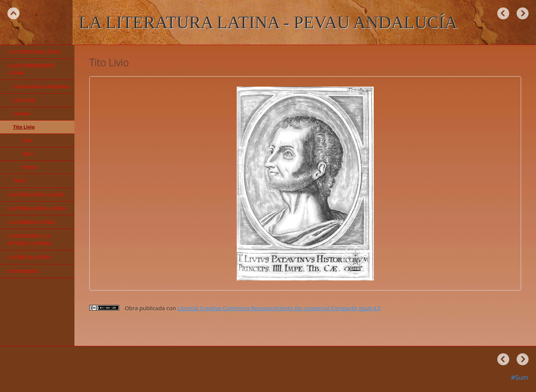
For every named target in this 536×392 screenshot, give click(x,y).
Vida (27, 140)
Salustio (22, 113)
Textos (30, 167)
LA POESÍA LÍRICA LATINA (37, 208)
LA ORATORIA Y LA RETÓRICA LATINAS (30, 240)
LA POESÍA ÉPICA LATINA (36, 195)
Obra (28, 154)
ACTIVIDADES (23, 271)
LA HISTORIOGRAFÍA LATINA (31, 69)
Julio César (25, 100)
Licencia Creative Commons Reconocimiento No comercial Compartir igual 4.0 (279, 308)
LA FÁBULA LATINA (29, 257)
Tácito (20, 180)
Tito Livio (24, 127)
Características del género (42, 86)
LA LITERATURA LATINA (34, 52)
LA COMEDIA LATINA (31, 222)
